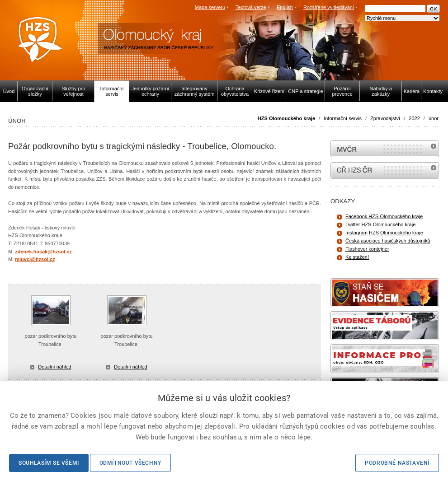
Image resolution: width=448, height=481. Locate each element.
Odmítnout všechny (130, 463)
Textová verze (251, 7)
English (285, 7)
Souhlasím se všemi (49, 463)
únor (434, 118)
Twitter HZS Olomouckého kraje (380, 224)
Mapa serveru (210, 7)
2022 (414, 118)
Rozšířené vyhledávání (329, 7)
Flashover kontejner (367, 249)
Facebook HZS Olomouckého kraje (384, 216)
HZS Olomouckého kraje (286, 118)
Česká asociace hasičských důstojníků (388, 241)
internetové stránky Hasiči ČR (385, 170)
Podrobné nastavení (397, 463)
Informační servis (343, 118)
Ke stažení (357, 257)
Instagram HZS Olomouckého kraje (384, 233)
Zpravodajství (385, 118)
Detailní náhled (54, 367)
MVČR (385, 149)
